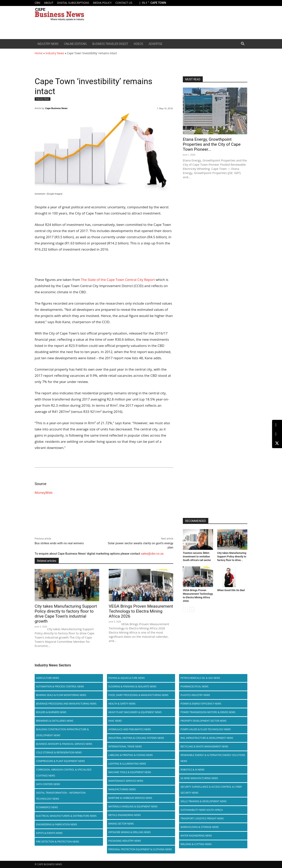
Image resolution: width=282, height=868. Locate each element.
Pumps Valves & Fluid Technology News (206, 729)
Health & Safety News (122, 704)
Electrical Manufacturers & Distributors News (66, 816)
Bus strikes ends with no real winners (59, 543)
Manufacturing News (122, 789)
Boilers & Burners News (51, 712)
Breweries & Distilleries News (55, 721)
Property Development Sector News (203, 721)
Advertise (156, 44)
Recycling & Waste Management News (204, 746)
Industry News (48, 44)
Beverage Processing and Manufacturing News (66, 704)
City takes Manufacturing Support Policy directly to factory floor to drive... (232, 557)
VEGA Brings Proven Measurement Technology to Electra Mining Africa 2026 (141, 611)
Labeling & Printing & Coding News (131, 755)
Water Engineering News (196, 836)
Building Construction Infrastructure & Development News (62, 732)
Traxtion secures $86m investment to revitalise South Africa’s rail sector (197, 557)
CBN (37, 3)
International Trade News (125, 746)
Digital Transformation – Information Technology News (61, 796)
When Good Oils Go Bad (231, 590)
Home (39, 53)
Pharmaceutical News (194, 686)
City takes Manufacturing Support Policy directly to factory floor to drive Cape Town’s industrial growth (66, 614)
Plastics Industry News (195, 695)
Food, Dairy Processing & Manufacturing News (138, 695)
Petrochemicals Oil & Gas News (200, 678)
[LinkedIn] (277, 425)
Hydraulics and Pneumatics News (130, 729)
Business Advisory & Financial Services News (64, 744)
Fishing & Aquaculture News (127, 678)
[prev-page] (185, 610)
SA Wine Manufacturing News (199, 778)
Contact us (124, 3)
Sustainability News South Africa (202, 810)
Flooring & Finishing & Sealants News (132, 686)
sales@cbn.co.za (152, 554)
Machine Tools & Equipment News (130, 772)
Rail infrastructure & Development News (207, 738)
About (49, 3)
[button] (243, 44)
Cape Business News (56, 108)
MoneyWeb (44, 493)
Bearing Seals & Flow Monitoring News (61, 695)
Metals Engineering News (125, 815)
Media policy (102, 3)
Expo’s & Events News (49, 833)
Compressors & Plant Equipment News (60, 761)
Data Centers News (48, 784)
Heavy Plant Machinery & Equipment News (135, 712)
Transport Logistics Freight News (202, 818)
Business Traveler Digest (110, 44)
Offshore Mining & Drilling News (130, 832)
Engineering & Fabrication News (57, 824)
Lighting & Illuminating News (127, 764)
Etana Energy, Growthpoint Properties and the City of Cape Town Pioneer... (212, 144)
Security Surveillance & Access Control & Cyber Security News (211, 790)
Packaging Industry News (125, 841)
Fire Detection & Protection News (58, 842)
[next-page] (192, 610)
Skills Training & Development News (203, 801)
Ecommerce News (47, 807)
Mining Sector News (121, 824)
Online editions (75, 44)
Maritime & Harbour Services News (130, 798)
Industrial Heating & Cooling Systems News (136, 738)
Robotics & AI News (192, 770)
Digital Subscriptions (73, 3)
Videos (138, 44)
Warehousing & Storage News (200, 827)
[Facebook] (277, 434)
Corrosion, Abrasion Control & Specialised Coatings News (64, 773)
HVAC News (115, 721)
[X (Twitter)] (277, 443)
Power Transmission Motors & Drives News (208, 712)
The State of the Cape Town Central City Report (118, 280)
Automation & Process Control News (60, 686)
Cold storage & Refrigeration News (59, 752)
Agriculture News (48, 678)
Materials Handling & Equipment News (133, 806)
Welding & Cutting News (196, 844)
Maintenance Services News (126, 781)
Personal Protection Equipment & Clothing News (140, 849)
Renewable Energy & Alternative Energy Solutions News (213, 758)
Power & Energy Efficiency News (201, 704)
